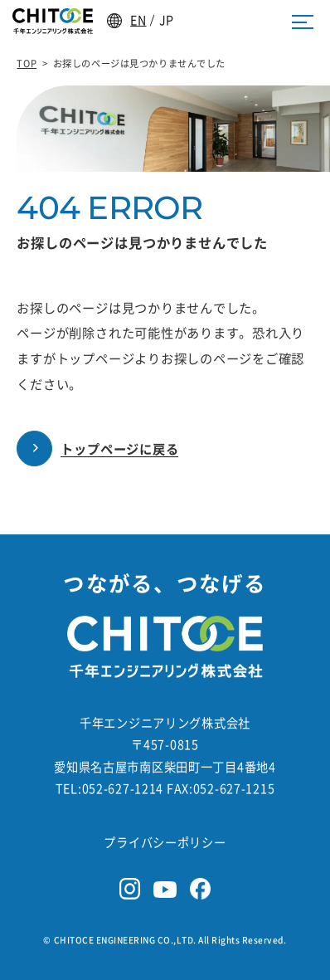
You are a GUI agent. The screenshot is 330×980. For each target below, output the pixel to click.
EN (138, 20)
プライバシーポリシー (165, 842)
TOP (27, 63)
